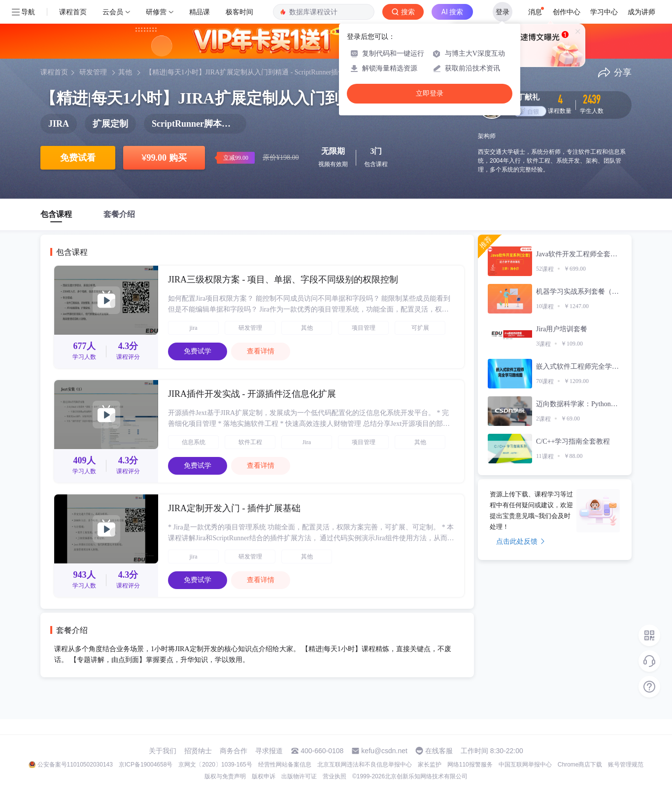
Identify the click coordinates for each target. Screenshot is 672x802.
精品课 (200, 12)
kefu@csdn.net (384, 751)
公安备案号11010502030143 (75, 765)
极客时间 (239, 12)
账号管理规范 (626, 765)
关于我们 (163, 751)
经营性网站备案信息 (285, 765)
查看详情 (261, 351)
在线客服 (439, 751)
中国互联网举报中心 (525, 765)
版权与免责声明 (225, 776)
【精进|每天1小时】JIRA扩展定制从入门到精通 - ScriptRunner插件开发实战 (259, 72)
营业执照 (335, 776)
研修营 (156, 12)
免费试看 (78, 158)
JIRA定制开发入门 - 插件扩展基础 (234, 508)
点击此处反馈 (521, 541)
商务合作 (234, 751)
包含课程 (56, 214)
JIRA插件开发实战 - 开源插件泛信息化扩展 (252, 394)
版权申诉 (264, 776)
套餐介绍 (119, 214)
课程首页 (73, 12)
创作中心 (567, 12)
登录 (503, 12)
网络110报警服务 (470, 765)
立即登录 (430, 93)
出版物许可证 (299, 776)
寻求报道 (269, 751)
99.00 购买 (164, 158)
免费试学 (198, 351)
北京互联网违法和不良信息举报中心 (365, 765)
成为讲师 (641, 12)
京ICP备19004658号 (146, 765)
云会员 (113, 12)
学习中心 (604, 12)
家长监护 (430, 765)
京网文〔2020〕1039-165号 (215, 765)
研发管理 (93, 72)
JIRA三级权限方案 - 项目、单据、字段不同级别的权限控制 (283, 279)
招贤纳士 (198, 751)
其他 (125, 72)
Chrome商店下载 (580, 765)
